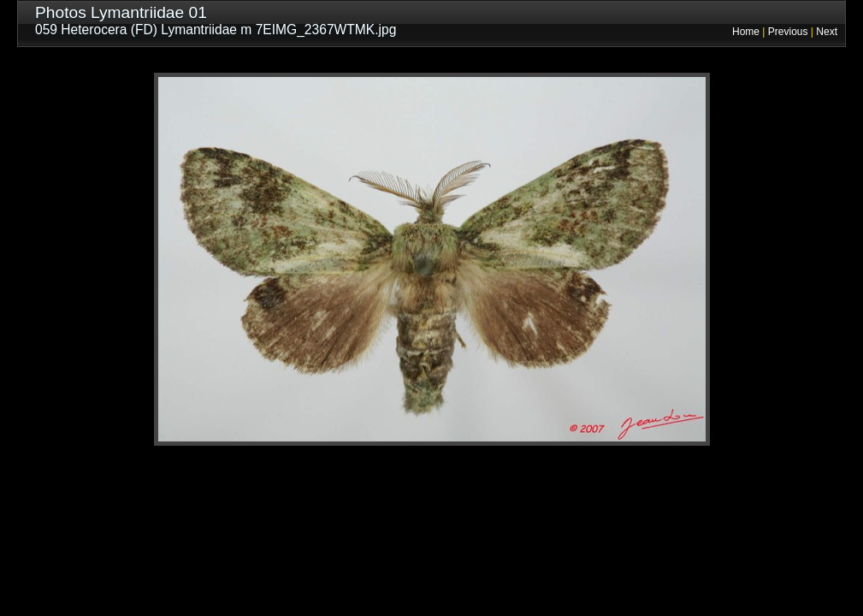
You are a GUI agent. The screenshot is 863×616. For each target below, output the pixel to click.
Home (746, 32)
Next (827, 32)
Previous (788, 32)
